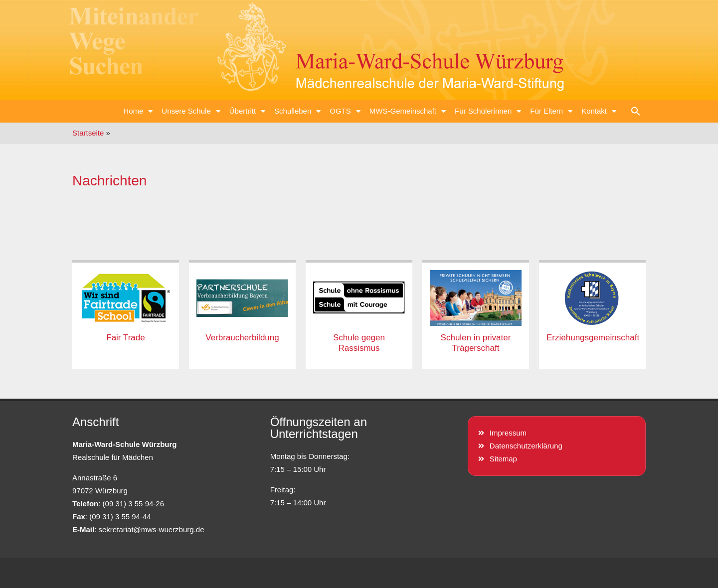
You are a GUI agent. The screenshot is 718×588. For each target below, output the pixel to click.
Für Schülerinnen (488, 111)
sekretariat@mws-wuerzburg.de (152, 529)
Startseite (88, 133)
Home (138, 111)
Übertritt (247, 111)
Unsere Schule (191, 111)
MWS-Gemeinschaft (408, 111)
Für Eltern (551, 111)
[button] (636, 111)
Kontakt (599, 111)
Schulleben (297, 111)
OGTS (345, 111)
